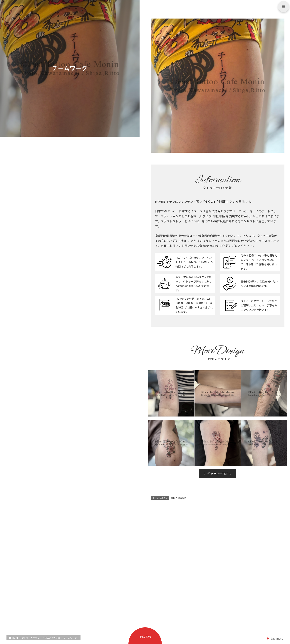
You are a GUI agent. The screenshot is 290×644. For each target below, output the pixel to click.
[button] (217, 473)
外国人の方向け (179, 498)
